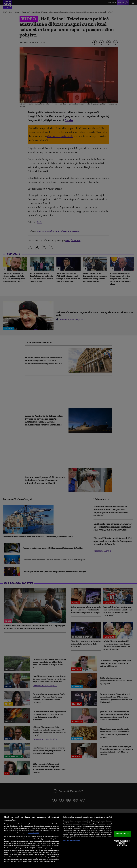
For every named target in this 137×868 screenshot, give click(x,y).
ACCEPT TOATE (122, 834)
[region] (68, 841)
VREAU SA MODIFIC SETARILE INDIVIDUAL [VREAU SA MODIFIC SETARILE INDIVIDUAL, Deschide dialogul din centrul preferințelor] (122, 843)
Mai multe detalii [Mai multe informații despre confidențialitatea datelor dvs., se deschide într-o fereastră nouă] (33, 833)
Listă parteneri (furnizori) (72, 840)
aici (11, 852)
